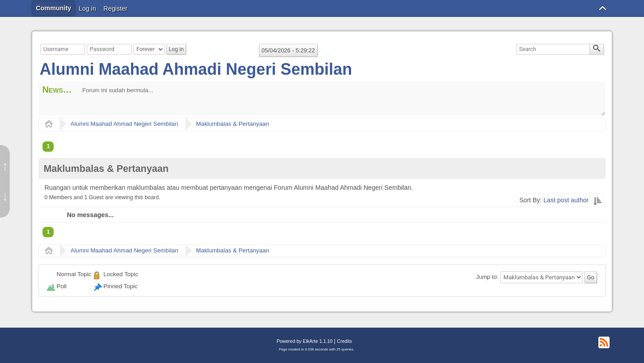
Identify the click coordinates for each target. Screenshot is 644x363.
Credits (345, 341)
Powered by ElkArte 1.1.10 (304, 341)
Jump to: (487, 277)
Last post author (566, 200)
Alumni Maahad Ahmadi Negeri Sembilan (196, 69)
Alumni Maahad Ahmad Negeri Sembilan (125, 124)
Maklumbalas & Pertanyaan (232, 124)
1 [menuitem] (48, 146)
